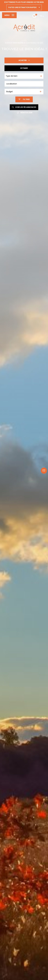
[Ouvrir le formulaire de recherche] (24, 99)
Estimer (24, 68)
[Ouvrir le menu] (9, 15)
